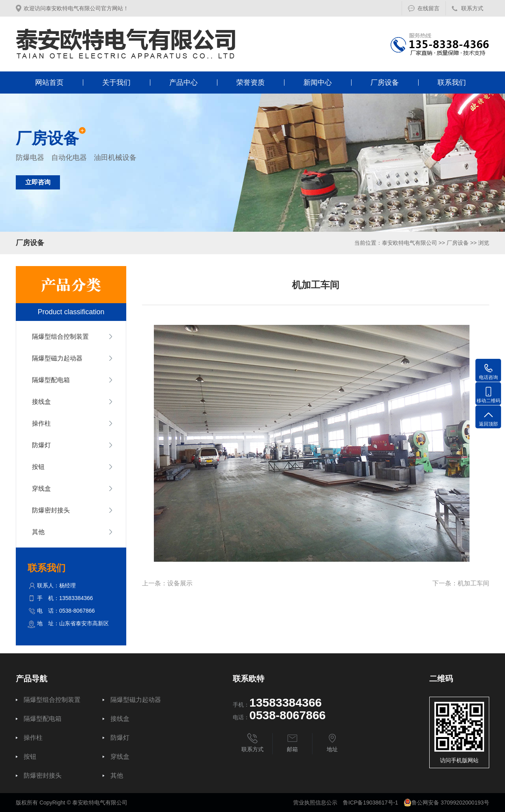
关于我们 (116, 83)
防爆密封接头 (51, 510)
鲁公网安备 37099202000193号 (446, 803)
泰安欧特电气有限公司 (410, 243)
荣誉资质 (251, 83)
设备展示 (180, 583)
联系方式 (472, 8)
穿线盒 (41, 489)
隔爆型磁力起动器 (57, 358)
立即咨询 (38, 182)
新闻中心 (318, 83)
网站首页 (49, 83)
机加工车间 (473, 583)
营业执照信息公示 (315, 803)
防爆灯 (41, 445)
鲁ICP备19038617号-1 (370, 803)
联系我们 (452, 83)
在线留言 (428, 8)
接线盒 (41, 402)
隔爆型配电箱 (51, 380)
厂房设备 (385, 83)
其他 (38, 532)
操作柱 (41, 423)
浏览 (484, 243)
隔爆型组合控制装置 (60, 337)
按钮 (38, 467)
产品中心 (183, 83)
